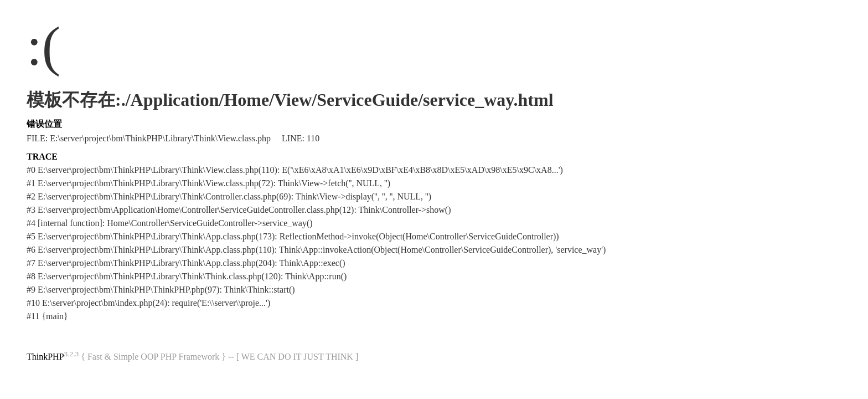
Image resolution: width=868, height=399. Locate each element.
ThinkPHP (45, 357)
